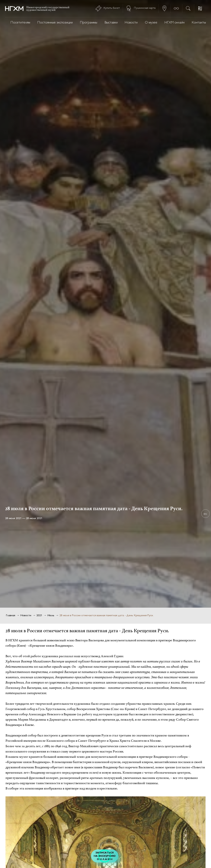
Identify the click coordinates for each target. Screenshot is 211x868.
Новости (131, 23)
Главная (11, 616)
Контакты (199, 23)
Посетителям (20, 23)
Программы (89, 23)
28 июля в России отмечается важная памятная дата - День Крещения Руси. (106, 616)
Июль (51, 616)
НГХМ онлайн (175, 23)
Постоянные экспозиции (55, 23)
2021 (39, 616)
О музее (151, 23)
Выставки (111, 23)
